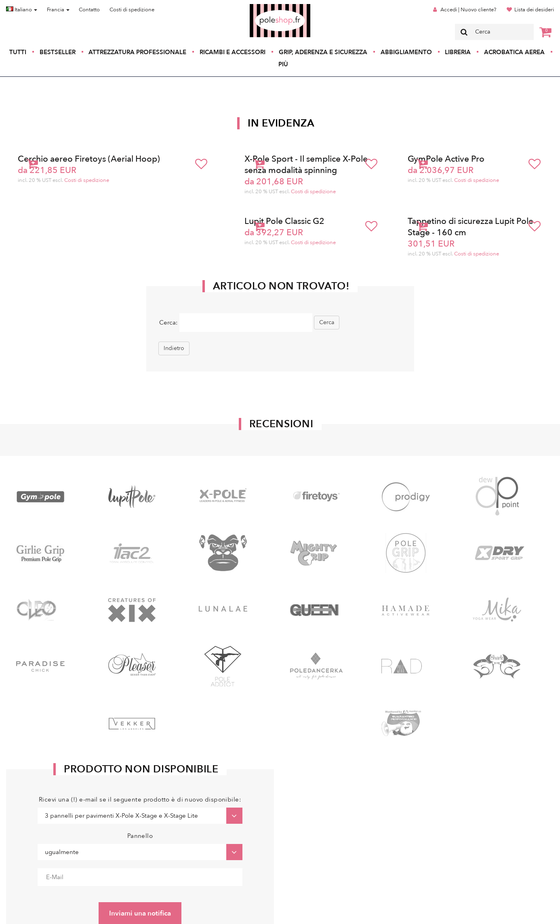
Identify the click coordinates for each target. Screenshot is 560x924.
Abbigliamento (406, 52)
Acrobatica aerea (514, 52)
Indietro (174, 348)
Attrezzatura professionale (137, 52)
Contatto (89, 10)
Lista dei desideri (534, 10)
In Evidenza (281, 123)
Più (283, 64)
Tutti (18, 52)
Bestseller (58, 52)
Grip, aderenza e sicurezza (323, 52)
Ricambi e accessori (233, 52)
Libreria (458, 52)
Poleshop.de (261, 7)
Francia (58, 10)
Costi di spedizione (132, 10)
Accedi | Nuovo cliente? (468, 10)
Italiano (22, 10)
